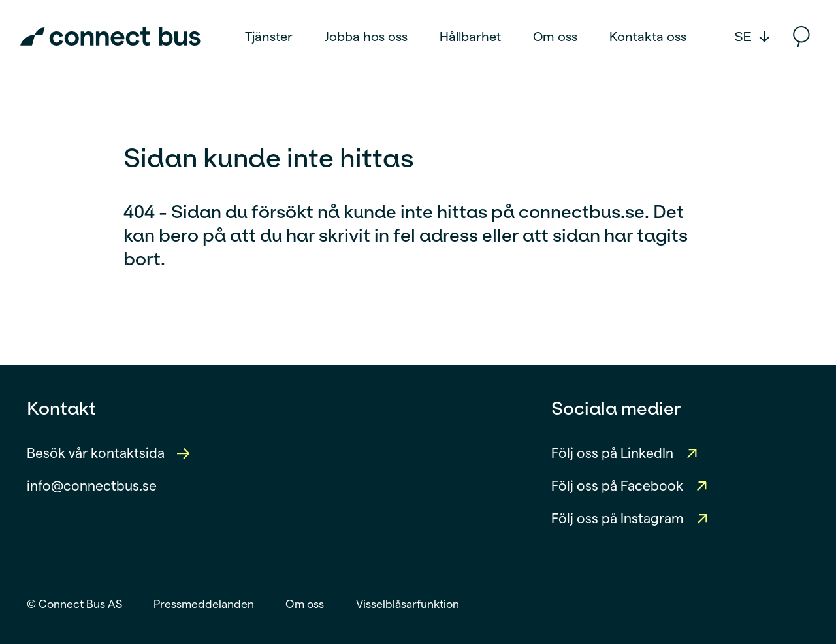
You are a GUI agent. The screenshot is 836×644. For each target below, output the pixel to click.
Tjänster (269, 37)
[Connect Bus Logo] (110, 37)
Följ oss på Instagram (618, 518)
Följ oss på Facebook (617, 486)
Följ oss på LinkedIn (612, 453)
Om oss (555, 37)
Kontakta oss (648, 37)
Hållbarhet (470, 37)
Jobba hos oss (366, 37)
